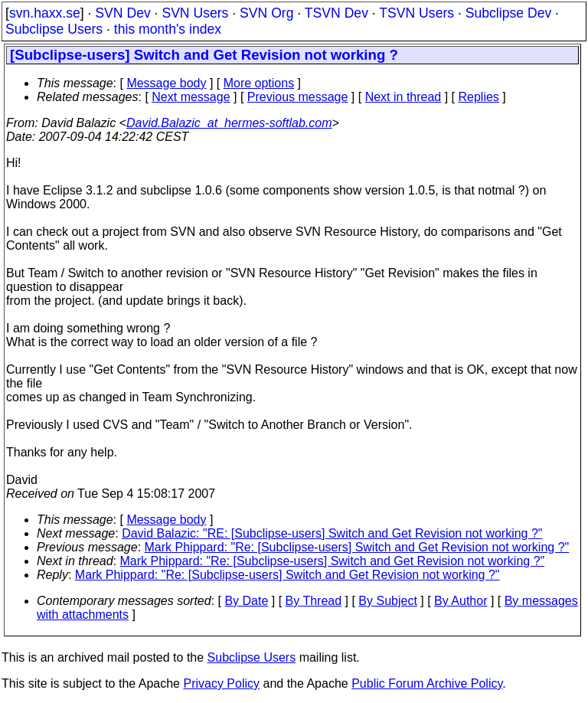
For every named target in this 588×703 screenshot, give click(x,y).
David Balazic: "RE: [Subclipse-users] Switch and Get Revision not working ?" (332, 533)
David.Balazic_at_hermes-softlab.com (229, 123)
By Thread (314, 601)
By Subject (387, 601)
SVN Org (266, 13)
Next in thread (403, 97)
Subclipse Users (54, 29)
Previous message (298, 97)
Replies (479, 97)
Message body (166, 83)
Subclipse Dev (508, 13)
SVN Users (195, 13)
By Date (246, 601)
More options (259, 83)
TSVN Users (416, 13)
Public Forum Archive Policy (427, 683)
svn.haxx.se (45, 13)
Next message (191, 97)
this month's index (168, 29)
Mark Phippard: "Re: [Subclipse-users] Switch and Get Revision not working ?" (357, 547)
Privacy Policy (221, 683)
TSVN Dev (336, 13)
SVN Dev (122, 13)
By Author (461, 601)
